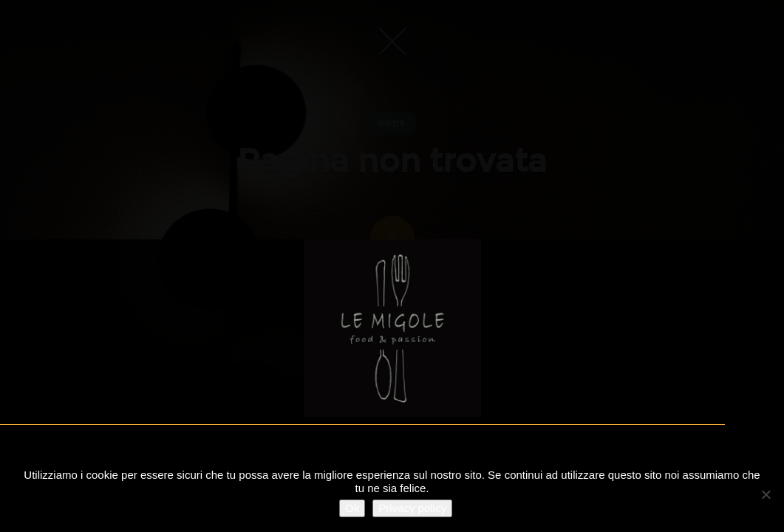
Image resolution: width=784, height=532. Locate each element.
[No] (766, 494)
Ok (352, 508)
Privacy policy (412, 508)
